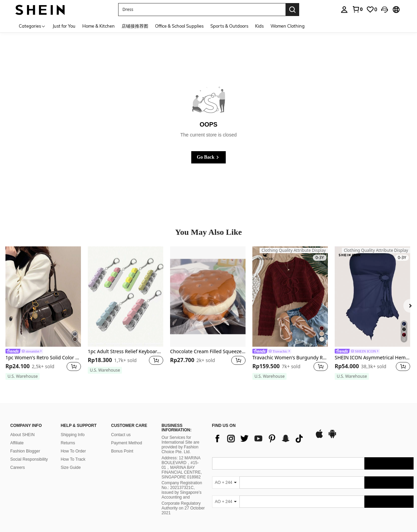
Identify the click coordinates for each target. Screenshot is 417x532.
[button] (385, 10)
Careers (18, 468)
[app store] (319, 437)
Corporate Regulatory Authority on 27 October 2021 (183, 508)
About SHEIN (22, 435)
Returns (68, 443)
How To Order (73, 451)
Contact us (121, 435)
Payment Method (127, 443)
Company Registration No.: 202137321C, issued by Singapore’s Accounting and (182, 490)
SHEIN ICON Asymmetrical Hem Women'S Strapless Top (372, 358)
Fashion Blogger (25, 451)
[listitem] (43, 313)
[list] (260, 438)
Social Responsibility (29, 459)
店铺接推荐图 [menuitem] (135, 26)
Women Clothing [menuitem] (288, 26)
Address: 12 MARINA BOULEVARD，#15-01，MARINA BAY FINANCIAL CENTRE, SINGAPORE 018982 (182, 468)
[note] (23, 376)
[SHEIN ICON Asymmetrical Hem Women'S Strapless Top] (372, 297)
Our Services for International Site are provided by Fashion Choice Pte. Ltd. (180, 445)
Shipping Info (73, 435)
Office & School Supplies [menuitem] (179, 26)
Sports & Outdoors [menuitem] (229, 26)
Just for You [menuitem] (64, 26)
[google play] (332, 437)
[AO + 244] (226, 483)
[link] (357, 9)
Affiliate (17, 443)
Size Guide (71, 468)
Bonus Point (122, 451)
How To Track (73, 459)
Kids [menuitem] (259, 26)
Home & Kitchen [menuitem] (99, 26)
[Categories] (32, 26)
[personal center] (344, 10)
